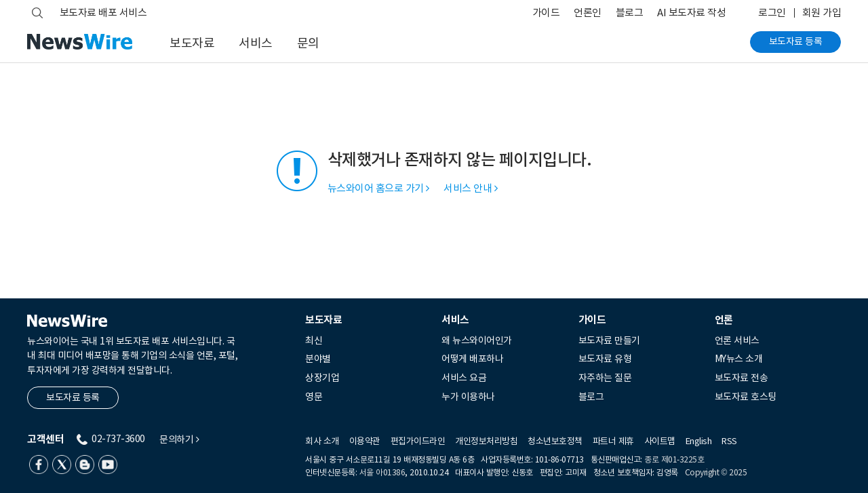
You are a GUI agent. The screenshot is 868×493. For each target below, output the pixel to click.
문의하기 (179, 440)
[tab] (369, 320)
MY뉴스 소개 (739, 359)
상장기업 (322, 378)
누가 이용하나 (468, 397)
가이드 (546, 13)
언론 (724, 320)
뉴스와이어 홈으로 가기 (378, 188)
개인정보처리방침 (486, 441)
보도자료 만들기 (609, 340)
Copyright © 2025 (716, 472)
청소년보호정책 (555, 441)
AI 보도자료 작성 (691, 13)
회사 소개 (322, 441)
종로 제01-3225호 (674, 459)
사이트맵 (660, 441)
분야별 (318, 359)
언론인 (588, 13)
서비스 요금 (464, 378)
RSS (729, 441)
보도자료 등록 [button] (73, 397)
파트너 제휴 (613, 441)
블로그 (630, 13)
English (699, 441)
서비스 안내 (470, 188)
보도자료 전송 (742, 378)
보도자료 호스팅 (746, 397)
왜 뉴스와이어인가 (477, 340)
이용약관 (365, 441)
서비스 (256, 43)
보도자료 (192, 43)
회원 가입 (822, 13)
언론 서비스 (737, 340)
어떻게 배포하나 (472, 359)
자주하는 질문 (605, 378)
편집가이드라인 (418, 441)
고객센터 (45, 439)
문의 (308, 43)
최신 (314, 340)
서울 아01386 (382, 472)
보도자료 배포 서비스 (103, 13)
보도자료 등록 (796, 41)
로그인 (772, 13)
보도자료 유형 (605, 359)
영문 (314, 397)
